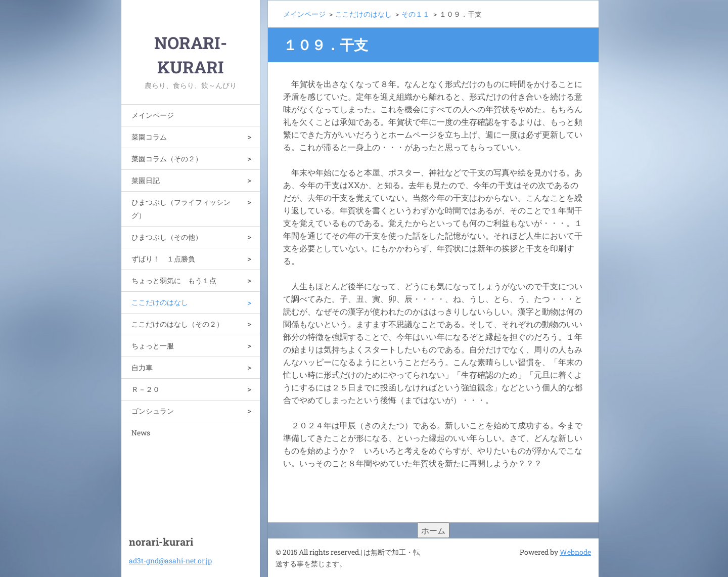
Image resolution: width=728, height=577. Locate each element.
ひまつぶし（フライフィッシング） (181, 209)
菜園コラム (149, 137)
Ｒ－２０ (146, 389)
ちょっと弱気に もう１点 (174, 280)
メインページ (153, 115)
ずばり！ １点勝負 (163, 259)
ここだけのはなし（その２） (177, 324)
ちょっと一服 (153, 346)
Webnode (575, 552)
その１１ (416, 14)
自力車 (142, 367)
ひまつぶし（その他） (167, 237)
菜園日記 (146, 180)
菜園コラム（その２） (167, 159)
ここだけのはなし (160, 302)
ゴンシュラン (153, 411)
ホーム (433, 530)
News (141, 433)
